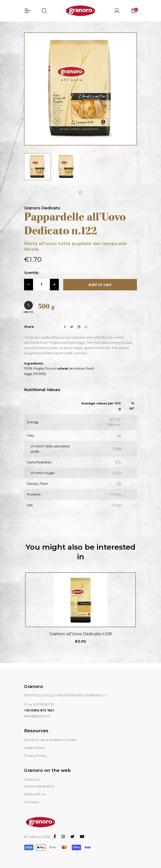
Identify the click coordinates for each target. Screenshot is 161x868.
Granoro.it (32, 779)
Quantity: (32, 273)
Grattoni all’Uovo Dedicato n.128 (80, 634)
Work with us (35, 794)
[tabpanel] (37, 167)
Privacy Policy (35, 756)
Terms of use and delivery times (50, 740)
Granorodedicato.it (39, 786)
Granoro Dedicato (42, 208)
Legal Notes (34, 748)
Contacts (31, 802)
